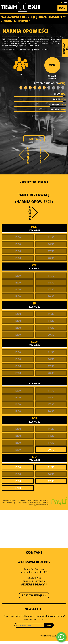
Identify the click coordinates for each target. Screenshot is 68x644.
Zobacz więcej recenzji (34, 182)
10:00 (18, 237)
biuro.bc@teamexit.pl (34, 581)
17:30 (51, 251)
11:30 (51, 237)
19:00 (18, 258)
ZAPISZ (49, 625)
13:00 (18, 244)
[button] (62, 8)
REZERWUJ (34, 139)
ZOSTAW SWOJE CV (34, 595)
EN (65, 3)
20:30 (51, 258)
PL (62, 3)
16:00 (18, 251)
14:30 (51, 244)
